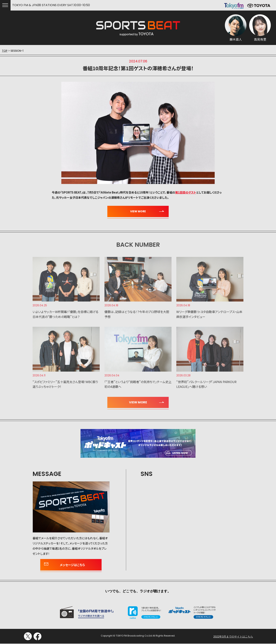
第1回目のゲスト (186, 192)
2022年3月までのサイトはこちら (233, 469)
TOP (5, 51)
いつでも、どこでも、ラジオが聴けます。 (138, 424)
